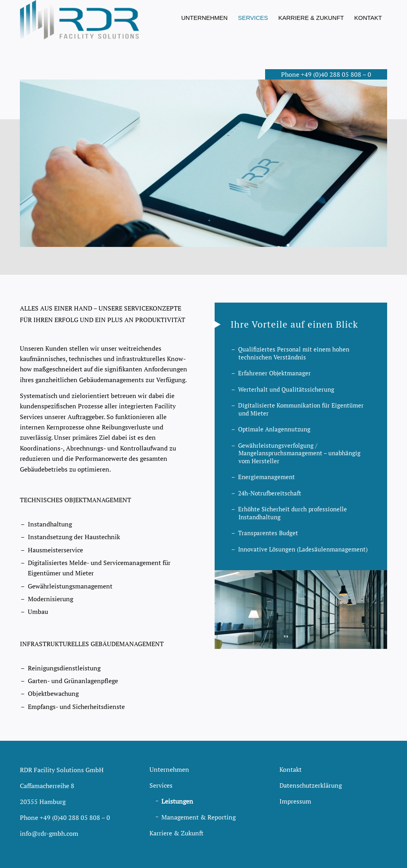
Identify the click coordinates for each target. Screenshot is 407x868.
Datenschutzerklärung (311, 785)
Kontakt (291, 769)
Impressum (295, 801)
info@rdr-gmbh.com (49, 833)
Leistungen (177, 801)
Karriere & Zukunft (176, 833)
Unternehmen (169, 769)
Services (161, 785)
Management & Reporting (199, 817)
